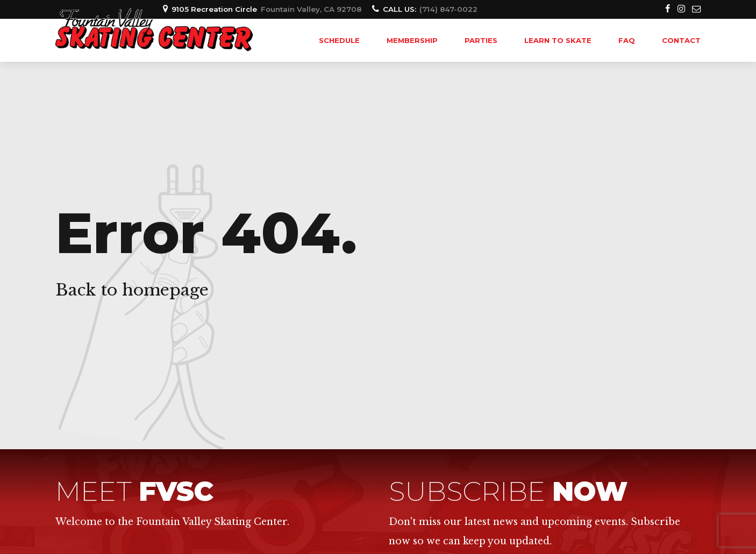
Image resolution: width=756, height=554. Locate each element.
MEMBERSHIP (412, 40)
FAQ (627, 40)
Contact (681, 40)
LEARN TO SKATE (558, 40)
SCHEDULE (339, 40)
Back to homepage (132, 290)
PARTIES (481, 40)
